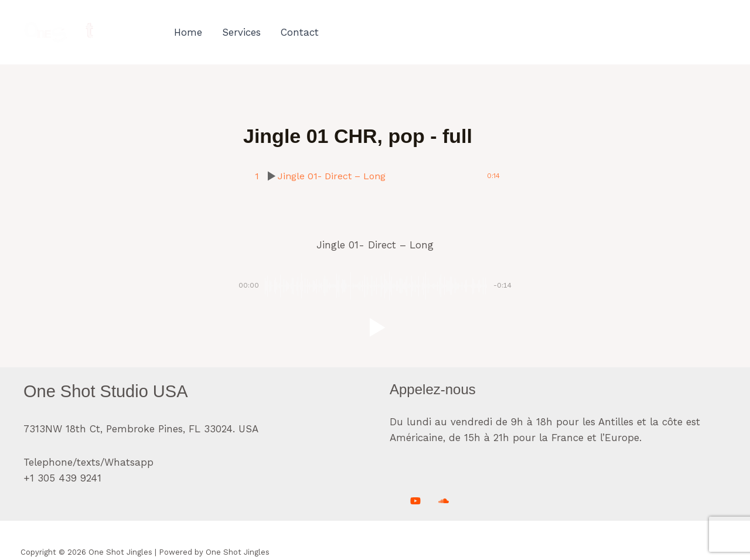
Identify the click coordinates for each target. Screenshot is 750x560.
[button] (375, 327)
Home (188, 32)
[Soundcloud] (444, 501)
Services (241, 32)
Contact (300, 32)
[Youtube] (415, 501)
